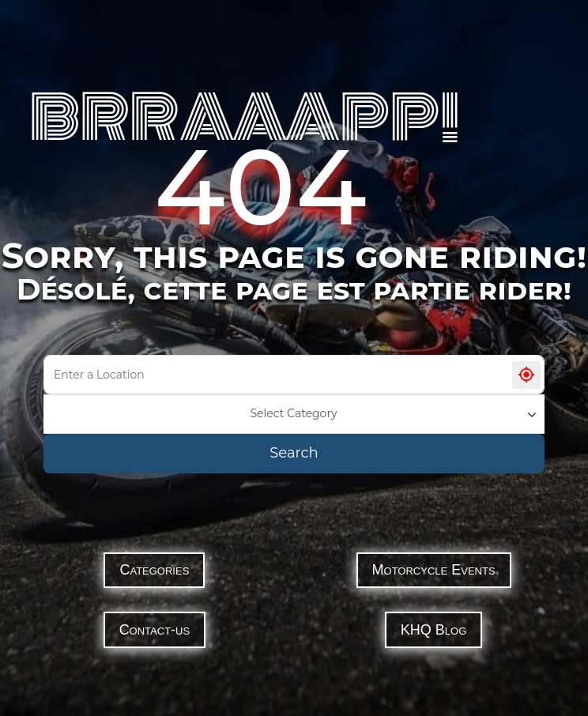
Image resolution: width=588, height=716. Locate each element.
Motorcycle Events (434, 570)
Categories (154, 570)
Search (294, 453)
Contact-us (155, 630)
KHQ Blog (433, 630)
